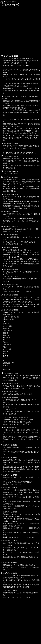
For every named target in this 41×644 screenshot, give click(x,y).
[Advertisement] (20, 33)
